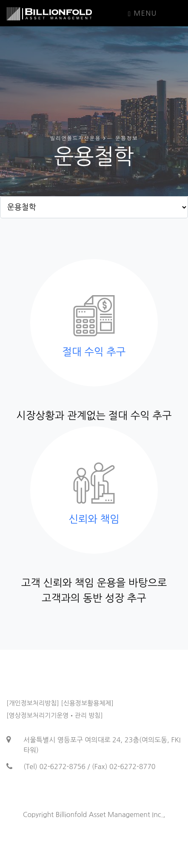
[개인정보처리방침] (33, 703)
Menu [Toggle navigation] (142, 14)
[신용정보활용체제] (87, 703)
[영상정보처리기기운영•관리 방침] (55, 715)
